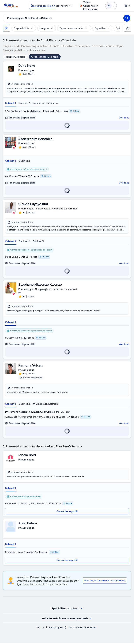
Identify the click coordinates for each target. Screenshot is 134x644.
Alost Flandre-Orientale (45, 57)
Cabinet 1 (10, 103)
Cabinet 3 (38, 103)
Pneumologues (54, 629)
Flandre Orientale (15, 57)
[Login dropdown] (111, 6)
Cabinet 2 (24, 103)
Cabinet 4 (52, 103)
